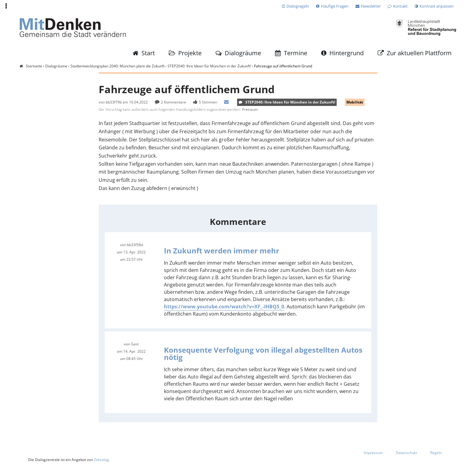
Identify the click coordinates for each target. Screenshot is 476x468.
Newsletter (371, 6)
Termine (296, 53)
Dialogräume (243, 53)
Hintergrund (347, 53)
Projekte (190, 53)
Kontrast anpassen (437, 6)
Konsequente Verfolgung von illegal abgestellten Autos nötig (263, 354)
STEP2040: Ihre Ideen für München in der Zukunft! (209, 66)
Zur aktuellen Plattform (419, 53)
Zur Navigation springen (0, 6)
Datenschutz (406, 454)
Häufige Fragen (335, 6)
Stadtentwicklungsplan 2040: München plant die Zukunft (117, 66)
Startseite (34, 66)
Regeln (436, 454)
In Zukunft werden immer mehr (222, 251)
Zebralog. (102, 461)
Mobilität (355, 102)
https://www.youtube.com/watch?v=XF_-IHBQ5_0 (224, 307)
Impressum (373, 454)
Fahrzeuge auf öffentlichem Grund (283, 66)
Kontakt (400, 6)
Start (148, 53)
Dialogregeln (298, 6)
